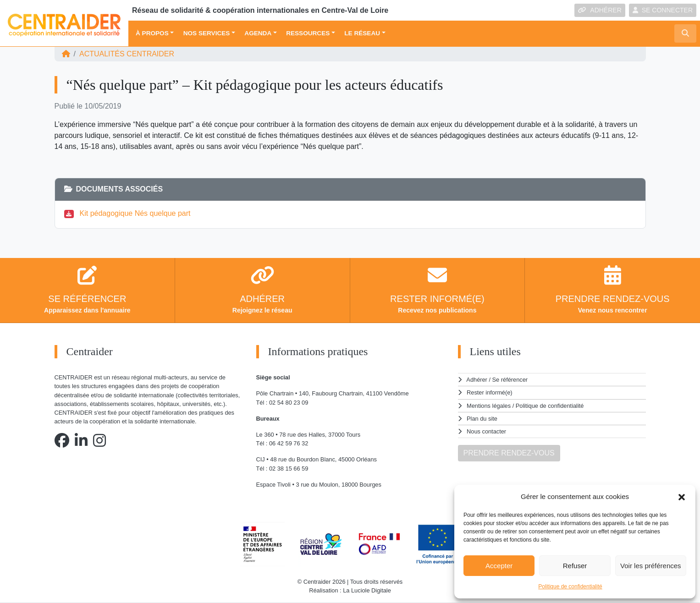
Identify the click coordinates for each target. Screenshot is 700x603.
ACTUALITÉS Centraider (127, 54)
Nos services (207, 33)
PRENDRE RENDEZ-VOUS (509, 453)
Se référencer (510, 380)
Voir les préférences (651, 566)
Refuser (575, 566)
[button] (682, 497)
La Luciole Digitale (367, 590)
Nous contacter (486, 431)
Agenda (258, 33)
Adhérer (477, 380)
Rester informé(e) (490, 392)
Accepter (499, 566)
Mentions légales (489, 406)
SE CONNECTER (663, 10)
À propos (152, 33)
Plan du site (482, 419)
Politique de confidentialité (570, 587)
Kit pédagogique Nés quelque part (135, 213)
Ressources (308, 33)
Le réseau (362, 33)
